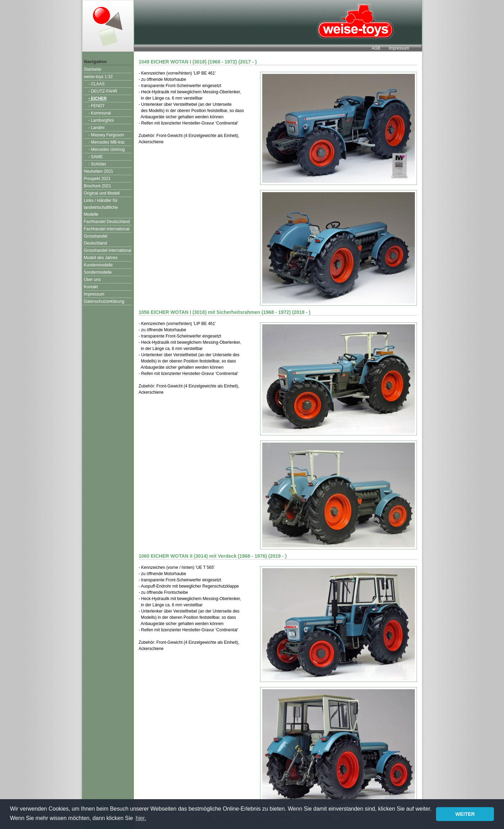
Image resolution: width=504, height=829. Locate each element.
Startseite (93, 69)
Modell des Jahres (101, 258)
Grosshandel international (108, 250)
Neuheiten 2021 (99, 171)
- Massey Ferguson (106, 135)
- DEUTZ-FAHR (103, 91)
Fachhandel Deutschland (107, 222)
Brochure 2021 (98, 186)
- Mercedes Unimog (107, 149)
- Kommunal (100, 113)
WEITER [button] (465, 814)
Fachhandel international (107, 229)
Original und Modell (102, 193)
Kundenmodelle (98, 265)
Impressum (399, 48)
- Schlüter (97, 164)
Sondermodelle (98, 272)
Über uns (92, 280)
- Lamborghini (101, 120)
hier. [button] (141, 818)
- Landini (96, 128)
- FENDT (97, 106)
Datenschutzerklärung (104, 301)
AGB (376, 48)
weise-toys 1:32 (98, 77)
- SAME (96, 157)
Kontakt (91, 287)
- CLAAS (97, 84)
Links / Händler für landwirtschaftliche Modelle (101, 207)
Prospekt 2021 (97, 179)
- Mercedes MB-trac (107, 142)
